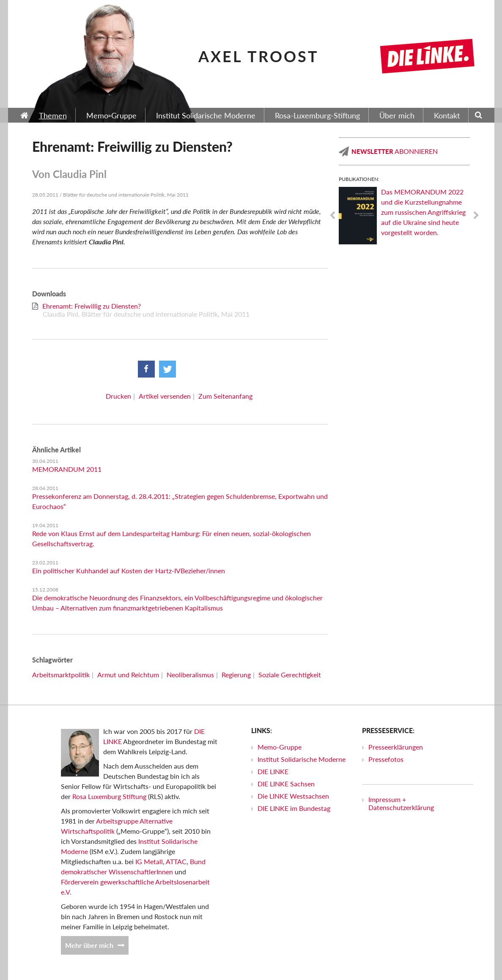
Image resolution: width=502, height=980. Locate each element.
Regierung (236, 675)
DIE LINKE (273, 771)
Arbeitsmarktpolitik (61, 675)
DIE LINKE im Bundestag (294, 808)
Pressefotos (386, 759)
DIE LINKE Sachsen (286, 784)
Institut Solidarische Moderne (302, 759)
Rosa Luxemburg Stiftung (109, 796)
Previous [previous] (332, 216)
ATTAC (176, 861)
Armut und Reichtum (128, 675)
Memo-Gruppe (280, 747)
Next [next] (476, 216)
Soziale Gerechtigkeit (290, 675)
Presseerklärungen (396, 747)
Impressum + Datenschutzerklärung (401, 803)
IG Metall (149, 861)
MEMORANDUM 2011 (67, 469)
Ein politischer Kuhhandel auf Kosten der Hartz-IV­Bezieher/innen (129, 571)
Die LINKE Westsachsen (293, 796)
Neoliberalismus (190, 675)
